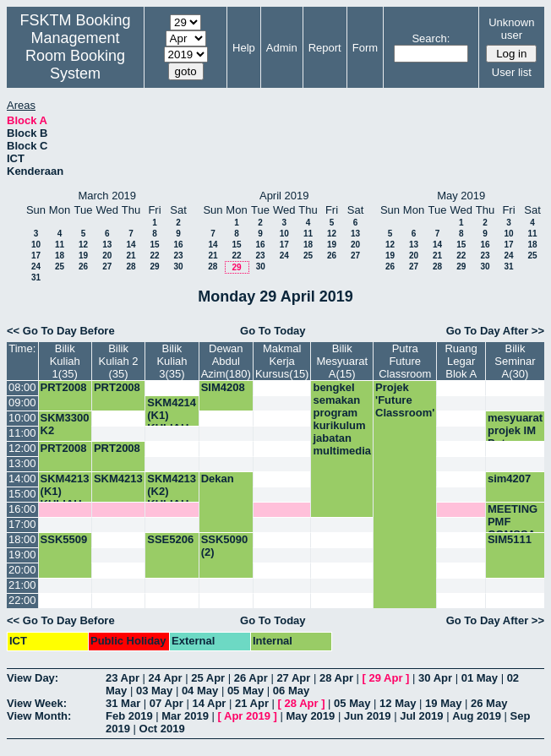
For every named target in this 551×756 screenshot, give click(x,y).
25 (60, 267)
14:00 (22, 479)
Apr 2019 (247, 716)
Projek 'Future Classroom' (405, 400)
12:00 (22, 448)
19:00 (22, 555)
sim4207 (509, 479)
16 (178, 245)
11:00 (22, 433)
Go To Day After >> (495, 331)
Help (244, 48)
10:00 (22, 418)
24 (36, 267)
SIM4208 (223, 387)
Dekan (218, 479)
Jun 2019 (368, 716)
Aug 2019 (477, 716)
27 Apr (293, 678)
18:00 (22, 539)
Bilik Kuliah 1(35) (65, 361)
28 (131, 267)
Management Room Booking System (75, 56)
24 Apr (166, 678)
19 (83, 256)
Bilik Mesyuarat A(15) (342, 361)
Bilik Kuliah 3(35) (172, 361)
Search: (431, 38)
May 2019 (310, 716)
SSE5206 (170, 539)
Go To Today (273, 331)
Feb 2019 (129, 716)
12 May (398, 703)
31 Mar (123, 703)
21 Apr (252, 703)
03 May (154, 691)
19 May (443, 703)
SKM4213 (118, 479)
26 (83, 267)
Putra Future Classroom (405, 361)
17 (36, 256)
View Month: (39, 716)
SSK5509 (64, 539)
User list (512, 72)
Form (365, 48)
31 (36, 277)
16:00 (22, 509)
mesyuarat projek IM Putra (515, 430)
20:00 (22, 570)
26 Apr (251, 678)
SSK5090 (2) (225, 546)
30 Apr (435, 678)
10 (36, 245)
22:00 (22, 600)
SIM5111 (510, 539)
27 (107, 267)
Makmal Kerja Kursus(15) (282, 361)
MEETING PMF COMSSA (513, 522)
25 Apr (208, 678)
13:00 (22, 463)
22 (154, 256)
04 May (200, 691)
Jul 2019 (421, 716)
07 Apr (166, 703)
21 (131, 256)
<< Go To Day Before (61, 331)
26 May (489, 703)
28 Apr (336, 678)
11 (60, 245)
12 (83, 245)
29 (154, 267)
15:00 (22, 494)
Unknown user (511, 29)
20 (107, 256)
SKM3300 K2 (65, 424)
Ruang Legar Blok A (461, 361)
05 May (245, 691)
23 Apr (123, 678)
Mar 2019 (185, 716)
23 (178, 256)
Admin (282, 48)
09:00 (22, 402)
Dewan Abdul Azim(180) (226, 361)
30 (178, 267)
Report (325, 48)
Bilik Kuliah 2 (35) (119, 361)
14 (131, 245)
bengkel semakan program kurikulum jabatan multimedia (342, 419)
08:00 (22, 387)
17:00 (22, 524)
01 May (480, 678)
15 (154, 245)
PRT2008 (64, 387)
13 (107, 245)
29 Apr (386, 678)
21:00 (22, 585)
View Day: (33, 678)
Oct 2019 (162, 729)
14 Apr (209, 703)
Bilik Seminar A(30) (515, 361)
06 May (291, 691)
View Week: (37, 703)
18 (60, 256)
